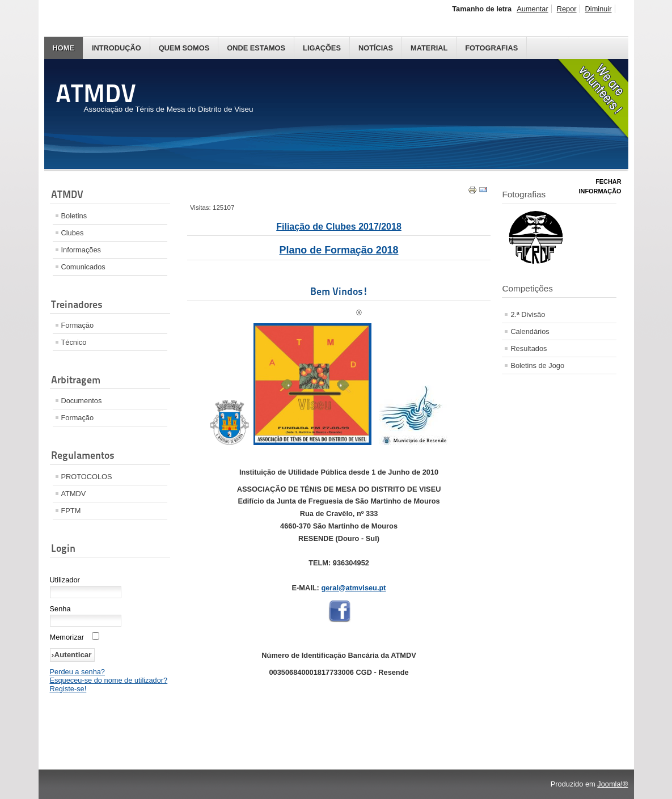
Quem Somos (184, 48)
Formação (78, 325)
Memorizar (67, 637)
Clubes (73, 233)
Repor (567, 9)
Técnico (74, 342)
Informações (81, 250)
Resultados (529, 348)
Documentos (82, 401)
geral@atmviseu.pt (353, 588)
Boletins (74, 216)
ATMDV (74, 494)
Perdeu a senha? (77, 672)
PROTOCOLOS (87, 477)
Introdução (117, 48)
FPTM (71, 511)
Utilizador (65, 580)
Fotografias (491, 48)
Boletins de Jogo (537, 365)
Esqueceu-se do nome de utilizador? (109, 680)
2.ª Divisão (528, 314)
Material (429, 48)
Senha (60, 609)
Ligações (322, 48)
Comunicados (83, 267)
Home (64, 48)
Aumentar (532, 9)
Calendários (530, 331)
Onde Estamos (256, 48)
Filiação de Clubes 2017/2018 (339, 227)
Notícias (376, 48)
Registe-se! (68, 689)
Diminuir (599, 9)
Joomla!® (612, 784)
